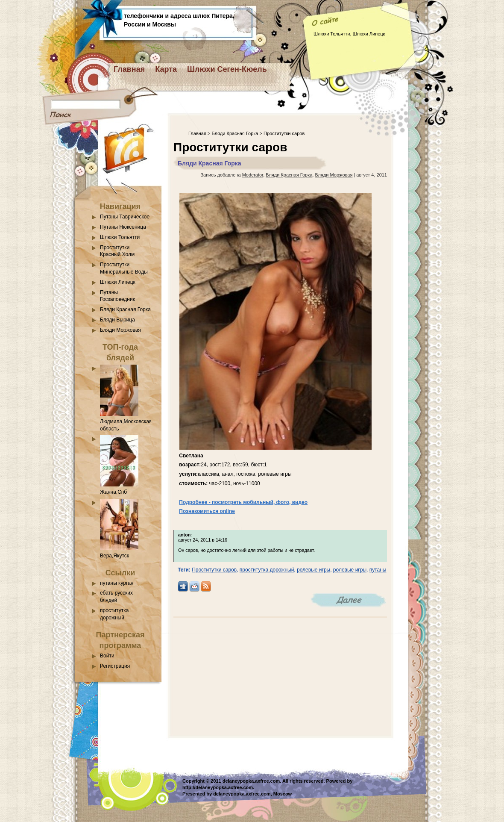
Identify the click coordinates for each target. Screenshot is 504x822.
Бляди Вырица (117, 320)
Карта (166, 69)
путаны (378, 570)
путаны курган (117, 583)
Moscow (283, 794)
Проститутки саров (214, 570)
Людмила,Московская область (126, 421)
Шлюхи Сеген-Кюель (227, 69)
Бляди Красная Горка (125, 309)
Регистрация (115, 666)
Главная (129, 69)
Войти (107, 656)
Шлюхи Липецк (118, 282)
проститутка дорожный (267, 570)
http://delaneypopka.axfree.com (218, 787)
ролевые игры (314, 570)
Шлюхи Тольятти (120, 237)
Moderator (253, 175)
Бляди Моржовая (120, 330)
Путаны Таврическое (125, 217)
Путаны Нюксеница (123, 227)
